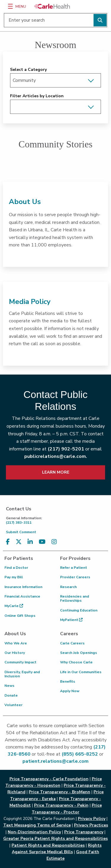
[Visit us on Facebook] (8, 542)
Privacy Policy (92, 819)
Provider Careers (75, 577)
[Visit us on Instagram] (54, 542)
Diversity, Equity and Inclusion (22, 674)
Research (68, 587)
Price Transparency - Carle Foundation (49, 779)
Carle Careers (72, 643)
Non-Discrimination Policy (34, 832)
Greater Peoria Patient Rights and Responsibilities (55, 838)
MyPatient (71, 620)
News (9, 686)
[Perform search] (100, 20)
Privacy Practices (91, 825)
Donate (11, 695)
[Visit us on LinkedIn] (30, 542)
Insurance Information (23, 587)
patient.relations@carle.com (55, 761)
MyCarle (14, 606)
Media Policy (30, 302)
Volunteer (13, 705)
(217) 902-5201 (66, 449)
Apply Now (70, 691)
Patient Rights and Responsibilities (48, 845)
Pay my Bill (14, 577)
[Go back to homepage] (52, 6)
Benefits (68, 681)
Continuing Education (79, 610)
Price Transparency (84, 832)
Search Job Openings (79, 653)
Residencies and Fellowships (75, 598)
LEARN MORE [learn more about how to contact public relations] (56, 472)
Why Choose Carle (76, 662)
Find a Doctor (16, 568)
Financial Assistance (22, 596)
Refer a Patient (74, 568)
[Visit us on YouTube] (42, 542)
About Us (25, 202)
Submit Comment (21, 532)
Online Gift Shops (20, 616)
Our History (15, 653)
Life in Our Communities (81, 672)
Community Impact (20, 662)
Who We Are (16, 643)
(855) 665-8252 (80, 754)
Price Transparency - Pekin (61, 805)
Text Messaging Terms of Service (37, 825)
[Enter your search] (55, 20)
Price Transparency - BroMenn (59, 792)
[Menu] (10, 6)
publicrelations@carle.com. (56, 456)
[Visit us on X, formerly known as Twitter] (19, 542)
